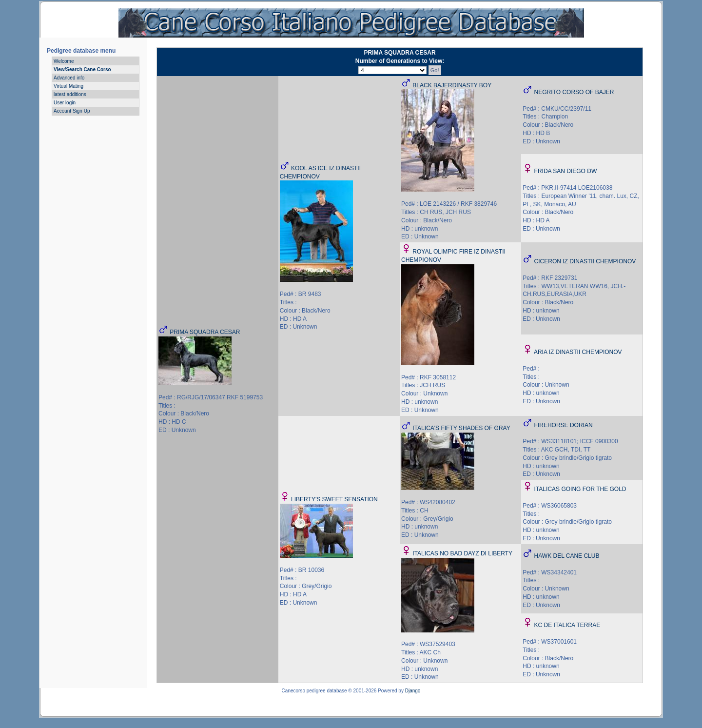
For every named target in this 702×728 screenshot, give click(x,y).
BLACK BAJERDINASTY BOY (452, 85)
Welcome (64, 61)
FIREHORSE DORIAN (564, 425)
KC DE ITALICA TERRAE (567, 625)
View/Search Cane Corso (82, 69)
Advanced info (69, 78)
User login (65, 103)
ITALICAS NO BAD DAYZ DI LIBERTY (462, 553)
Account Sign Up (72, 111)
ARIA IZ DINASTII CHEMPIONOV (578, 352)
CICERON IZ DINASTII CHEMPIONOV (585, 261)
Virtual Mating (68, 86)
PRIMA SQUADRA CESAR (205, 332)
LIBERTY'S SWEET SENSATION (334, 499)
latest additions (70, 94)
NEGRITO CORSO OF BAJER (574, 92)
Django (413, 691)
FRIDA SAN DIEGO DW (566, 171)
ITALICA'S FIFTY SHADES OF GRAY (461, 428)
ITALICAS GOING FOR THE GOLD (580, 489)
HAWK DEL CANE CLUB (567, 556)
